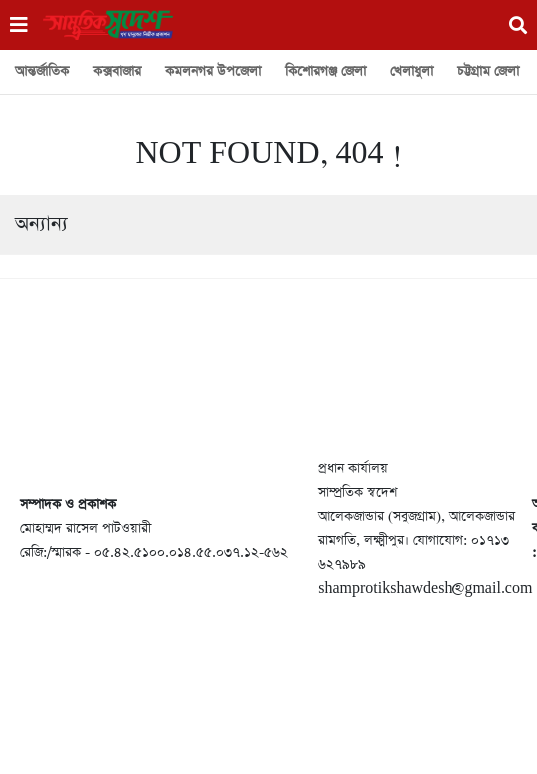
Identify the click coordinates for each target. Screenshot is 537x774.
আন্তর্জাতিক (42, 71)
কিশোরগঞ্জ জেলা (325, 71)
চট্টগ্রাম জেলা (488, 71)
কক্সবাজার (117, 71)
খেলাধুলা (411, 71)
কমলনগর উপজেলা (213, 71)
